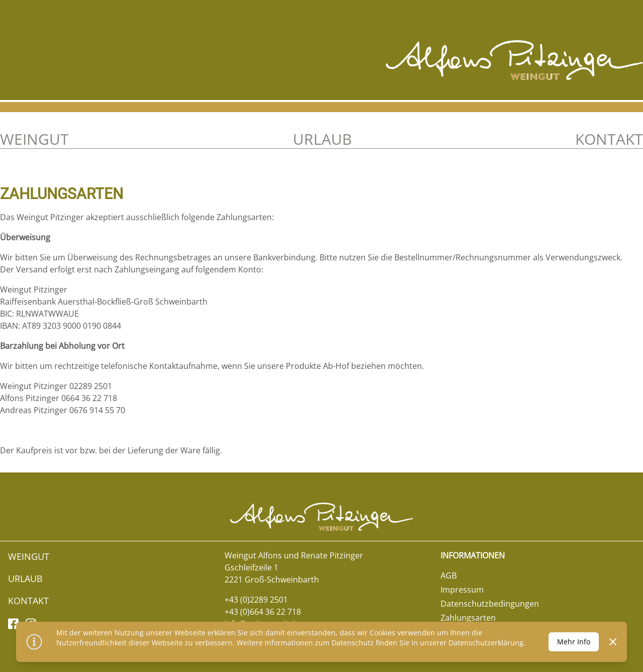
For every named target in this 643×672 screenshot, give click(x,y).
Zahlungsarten (468, 618)
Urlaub (322, 139)
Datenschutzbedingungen (490, 604)
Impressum (462, 590)
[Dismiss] (613, 642)
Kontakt (609, 139)
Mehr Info (574, 642)
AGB (449, 575)
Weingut (34, 139)
